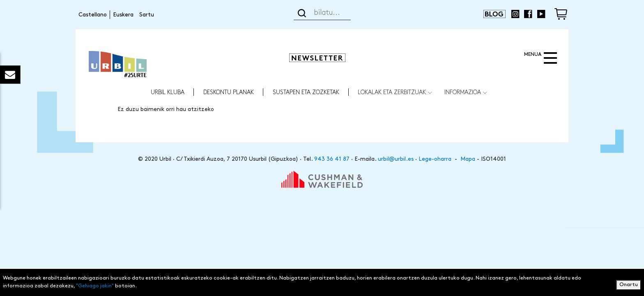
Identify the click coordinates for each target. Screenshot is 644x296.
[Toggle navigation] (540, 59)
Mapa (468, 159)
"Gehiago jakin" (95, 287)
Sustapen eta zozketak (306, 92)
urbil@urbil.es (396, 159)
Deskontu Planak (229, 92)
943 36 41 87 (332, 159)
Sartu (147, 15)
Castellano (93, 15)
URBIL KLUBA (168, 92)
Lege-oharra (435, 159)
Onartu (629, 286)
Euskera (123, 15)
